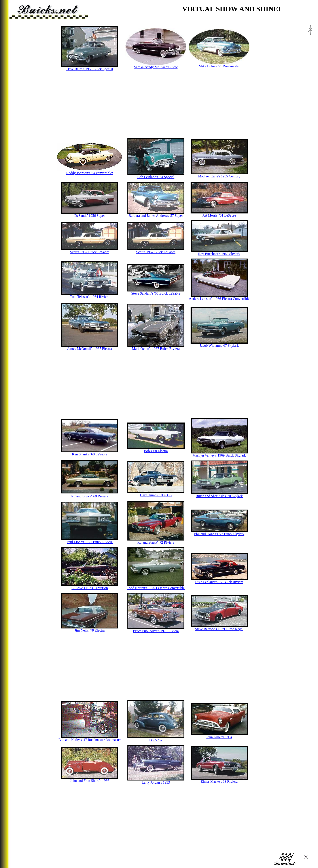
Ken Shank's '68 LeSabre (90, 454)
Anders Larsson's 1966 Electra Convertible (219, 299)
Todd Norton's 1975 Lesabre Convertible (156, 588)
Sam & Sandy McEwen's (156, 67)
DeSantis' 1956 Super (90, 216)
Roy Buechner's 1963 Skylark (219, 254)
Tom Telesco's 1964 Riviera (90, 297)
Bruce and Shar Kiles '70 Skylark (219, 496)
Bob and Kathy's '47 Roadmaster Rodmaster (90, 740)
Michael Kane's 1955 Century (219, 176)
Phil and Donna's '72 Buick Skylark (219, 534)
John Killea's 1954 (219, 737)
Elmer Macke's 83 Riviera (219, 781)
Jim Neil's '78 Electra (90, 630)
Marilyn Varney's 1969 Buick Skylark (219, 455)
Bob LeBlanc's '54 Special (156, 177)
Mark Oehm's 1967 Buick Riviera (156, 349)
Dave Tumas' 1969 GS (156, 495)
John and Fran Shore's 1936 (90, 781)
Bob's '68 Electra (156, 451)
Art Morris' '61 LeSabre (219, 215)
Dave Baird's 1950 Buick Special (90, 69)
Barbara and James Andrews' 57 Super (156, 216)
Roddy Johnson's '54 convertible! (90, 173)
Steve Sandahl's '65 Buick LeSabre (156, 293)
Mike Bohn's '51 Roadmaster (219, 66)
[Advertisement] (153, 105)
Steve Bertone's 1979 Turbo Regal (219, 629)
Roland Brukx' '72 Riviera (156, 542)
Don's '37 (156, 740)
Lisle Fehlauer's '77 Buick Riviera (219, 582)
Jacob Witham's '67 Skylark (219, 345)
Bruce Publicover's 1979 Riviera (156, 631)
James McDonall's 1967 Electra (90, 349)
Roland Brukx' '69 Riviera (90, 496)
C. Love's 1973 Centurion (90, 588)
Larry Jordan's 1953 (156, 782)
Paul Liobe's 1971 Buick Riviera (90, 542)
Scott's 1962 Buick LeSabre (90, 252)
